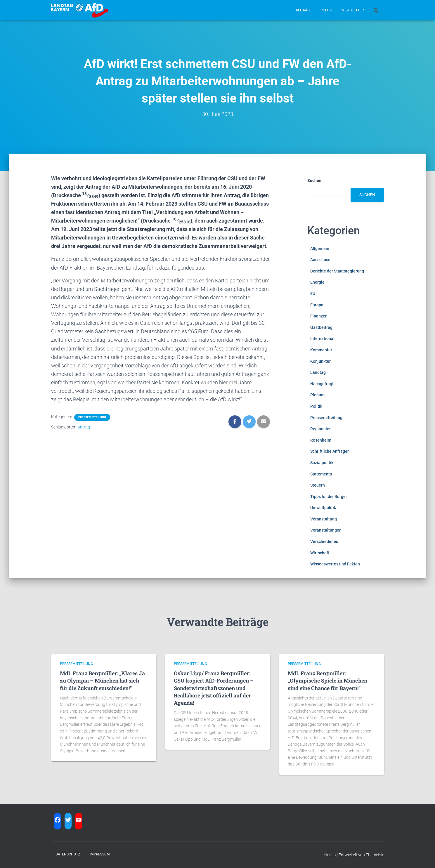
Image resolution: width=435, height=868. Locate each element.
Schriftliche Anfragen (330, 451)
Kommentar (321, 350)
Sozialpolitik (322, 463)
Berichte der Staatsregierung (337, 271)
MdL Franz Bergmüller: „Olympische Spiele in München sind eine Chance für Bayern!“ (327, 680)
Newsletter (353, 10)
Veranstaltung (324, 519)
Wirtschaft (320, 553)
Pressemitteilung (92, 417)
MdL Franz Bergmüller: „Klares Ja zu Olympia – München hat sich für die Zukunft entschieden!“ (102, 680)
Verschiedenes (324, 541)
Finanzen (319, 316)
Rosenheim (321, 440)
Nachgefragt (322, 384)
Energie (317, 282)
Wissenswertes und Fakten (335, 564)
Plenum (317, 395)
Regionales (321, 429)
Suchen (314, 180)
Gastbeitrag (321, 327)
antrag (84, 427)
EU (313, 294)
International (322, 338)
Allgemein (320, 249)
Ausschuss (320, 260)
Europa (317, 305)
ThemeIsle (375, 855)
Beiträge (304, 10)
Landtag (318, 372)
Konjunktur (320, 361)
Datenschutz (68, 854)
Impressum (100, 854)
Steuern (318, 485)
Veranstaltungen (326, 530)
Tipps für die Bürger (329, 497)
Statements (321, 474)
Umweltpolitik (323, 508)
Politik (327, 10)
